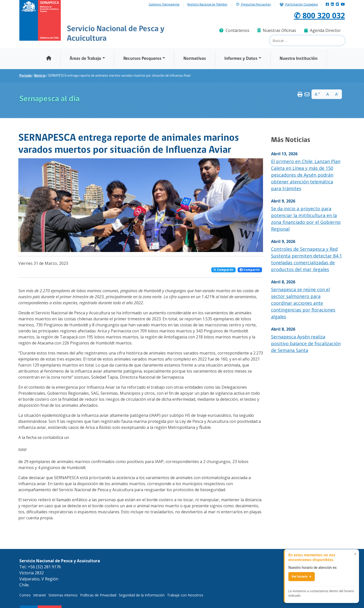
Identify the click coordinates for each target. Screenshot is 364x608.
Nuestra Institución (299, 59)
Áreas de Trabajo (85, 59)
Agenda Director (323, 30)
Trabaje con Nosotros (185, 595)
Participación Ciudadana (299, 5)
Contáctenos (234, 30)
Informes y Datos (241, 59)
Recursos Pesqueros (142, 59)
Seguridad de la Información (142, 595)
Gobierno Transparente (164, 5)
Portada (25, 76)
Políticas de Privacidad (98, 595)
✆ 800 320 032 (318, 15)
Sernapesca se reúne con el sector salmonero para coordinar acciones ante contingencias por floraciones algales (303, 303)
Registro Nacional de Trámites (207, 5)
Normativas (195, 59)
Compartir (223, 270)
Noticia (40, 76)
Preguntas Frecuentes (253, 5)
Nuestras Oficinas (277, 30)
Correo (25, 595)
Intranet (40, 595)
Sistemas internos (63, 595)
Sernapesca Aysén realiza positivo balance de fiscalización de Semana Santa (306, 343)
